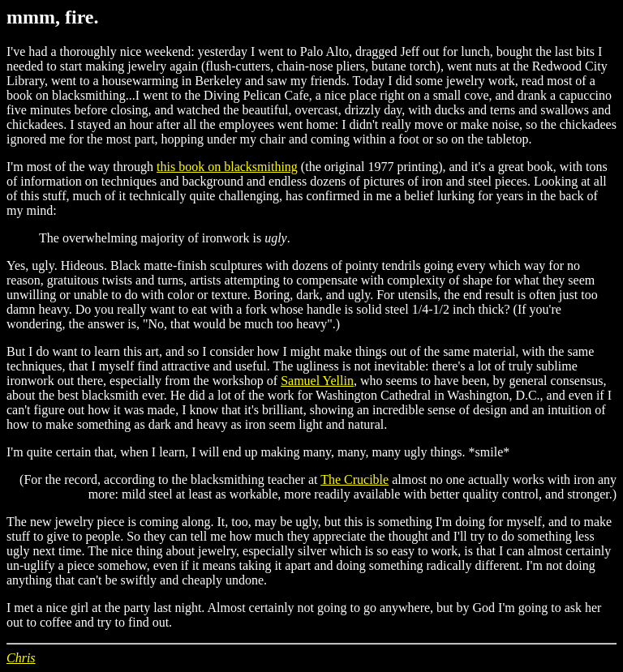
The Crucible (354, 479)
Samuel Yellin (317, 381)
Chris (21, 658)
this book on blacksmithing (227, 167)
